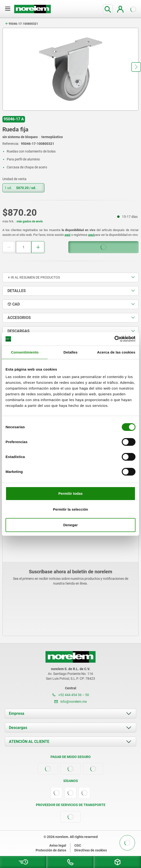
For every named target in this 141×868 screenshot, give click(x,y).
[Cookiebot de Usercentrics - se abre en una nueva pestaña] (114, 339)
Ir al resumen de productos (34, 277)
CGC (78, 845)
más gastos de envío (30, 221)
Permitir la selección (70, 509)
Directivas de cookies (91, 850)
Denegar (70, 525)
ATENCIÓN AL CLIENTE (29, 742)
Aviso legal (58, 845)
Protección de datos (51, 850)
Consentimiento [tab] (25, 352)
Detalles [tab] (70, 352)
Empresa (17, 713)
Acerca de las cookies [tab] (116, 352)
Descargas (18, 728)
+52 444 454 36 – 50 (71, 695)
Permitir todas (71, 493)
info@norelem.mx (71, 702)
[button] (136, 67)
